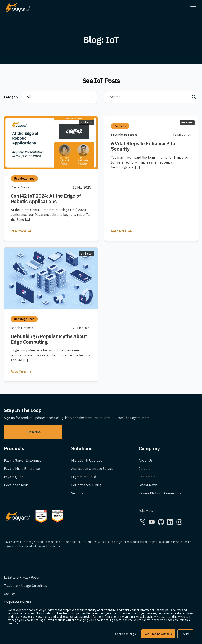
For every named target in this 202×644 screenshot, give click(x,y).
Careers (145, 469)
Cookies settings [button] (125, 634)
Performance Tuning (86, 485)
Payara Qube (14, 477)
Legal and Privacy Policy (22, 577)
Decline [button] (185, 634)
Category (11, 97)
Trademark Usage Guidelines (26, 586)
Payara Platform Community (160, 493)
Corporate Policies (18, 602)
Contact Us (147, 477)
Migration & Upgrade (87, 460)
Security (77, 493)
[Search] (147, 97)
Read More (21, 231)
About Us (146, 460)
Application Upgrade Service (92, 469)
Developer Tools (16, 485)
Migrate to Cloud (84, 477)
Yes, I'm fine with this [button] (158, 634)
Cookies (10, 594)
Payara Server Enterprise (23, 460)
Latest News (148, 485)
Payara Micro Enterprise (22, 469)
